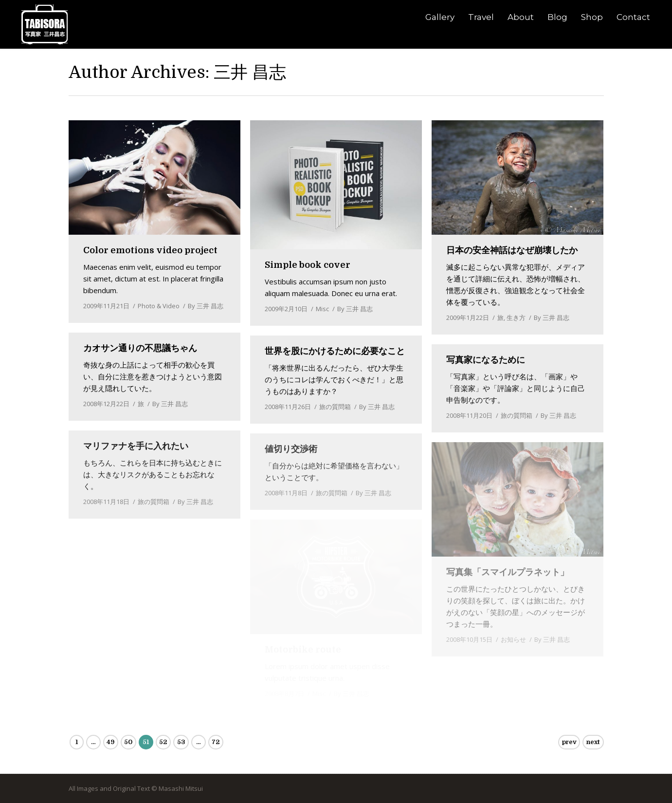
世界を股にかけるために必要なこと (335, 351)
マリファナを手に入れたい (136, 446)
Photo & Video (159, 306)
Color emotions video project (150, 250)
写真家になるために (486, 360)
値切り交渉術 (291, 449)
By (206, 306)
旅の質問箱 (335, 407)
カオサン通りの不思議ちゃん (140, 348)
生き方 (516, 317)
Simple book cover (308, 265)
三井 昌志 (250, 72)
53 (181, 742)
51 (146, 742)
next (593, 742)
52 (163, 742)
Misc (322, 309)
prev (569, 742)
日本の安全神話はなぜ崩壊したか (512, 250)
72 (216, 742)
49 (110, 742)
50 (128, 742)
